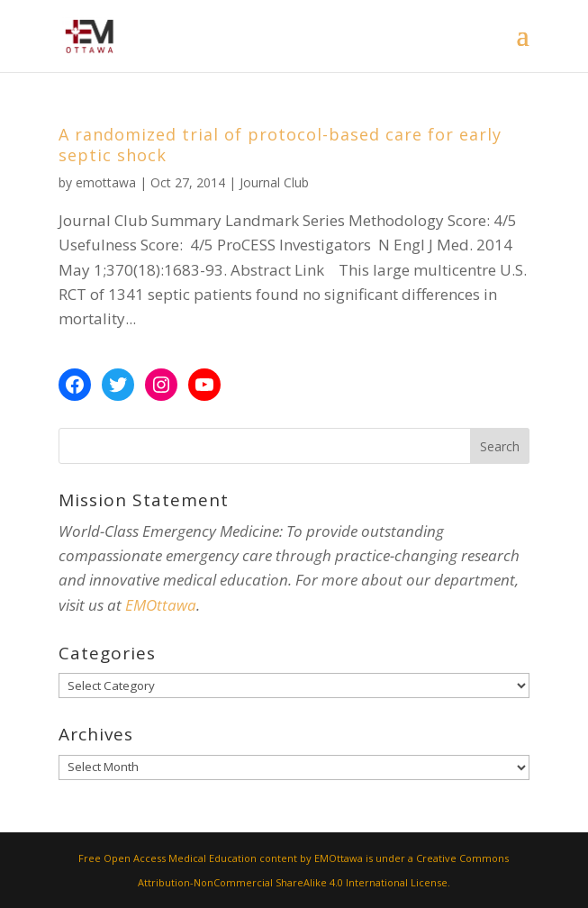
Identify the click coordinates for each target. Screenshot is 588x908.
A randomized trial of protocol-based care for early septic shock (280, 145)
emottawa (106, 182)
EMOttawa (161, 605)
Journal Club (274, 182)
